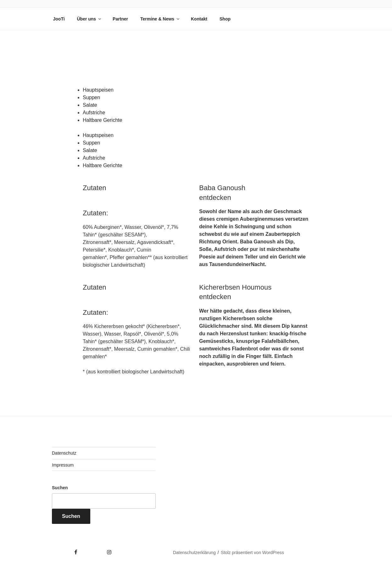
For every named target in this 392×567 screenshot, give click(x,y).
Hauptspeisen (98, 90)
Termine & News (160, 19)
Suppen (91, 97)
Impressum (63, 465)
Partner (120, 19)
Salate (90, 105)
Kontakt (199, 19)
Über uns (89, 19)
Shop (225, 19)
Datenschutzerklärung (194, 553)
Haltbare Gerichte (102, 120)
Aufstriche (94, 113)
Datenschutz (64, 453)
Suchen (60, 488)
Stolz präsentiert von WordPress (252, 553)
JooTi (59, 19)
